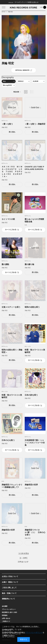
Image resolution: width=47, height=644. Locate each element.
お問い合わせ (6, 618)
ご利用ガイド (6, 621)
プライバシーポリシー (9, 609)
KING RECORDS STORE (23, 8)
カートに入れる (11, 230)
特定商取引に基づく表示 (9, 612)
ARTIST (4, 12)
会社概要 (5, 606)
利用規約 (5, 615)
